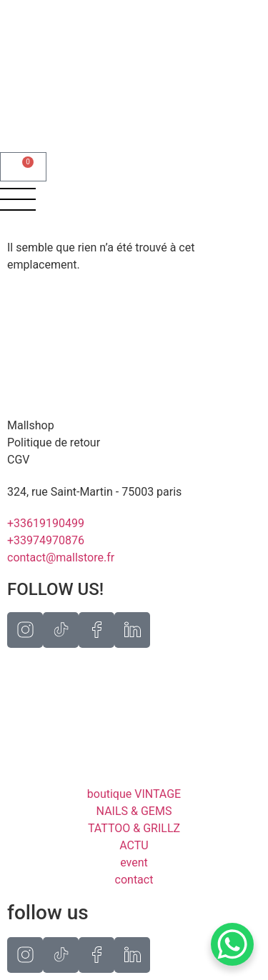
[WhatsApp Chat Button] (232, 944)
